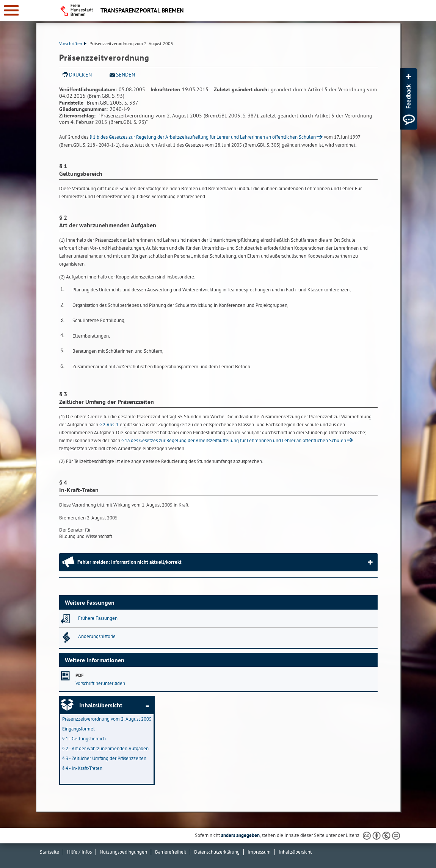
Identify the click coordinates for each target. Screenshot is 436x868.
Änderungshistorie (97, 636)
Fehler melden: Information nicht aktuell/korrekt (129, 562)
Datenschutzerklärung (217, 852)
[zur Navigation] (11, 10)
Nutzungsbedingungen (123, 852)
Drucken (80, 75)
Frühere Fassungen (98, 618)
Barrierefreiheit (171, 852)
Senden (125, 75)
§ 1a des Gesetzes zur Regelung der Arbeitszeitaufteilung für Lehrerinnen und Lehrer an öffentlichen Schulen (234, 440)
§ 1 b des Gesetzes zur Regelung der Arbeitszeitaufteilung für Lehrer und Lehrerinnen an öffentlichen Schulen (203, 137)
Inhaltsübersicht (101, 705)
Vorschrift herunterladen (100, 683)
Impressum (259, 852)
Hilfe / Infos (79, 852)
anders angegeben (240, 835)
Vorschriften (73, 43)
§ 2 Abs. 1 (109, 425)
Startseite (49, 852)
